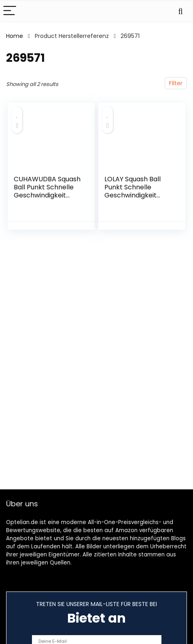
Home (15, 36)
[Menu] (10, 11)
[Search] (180, 11)
